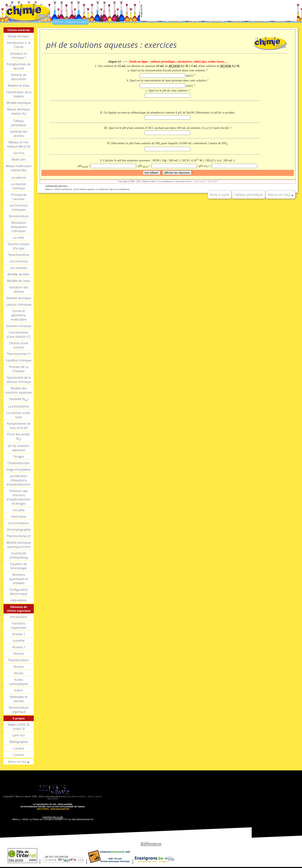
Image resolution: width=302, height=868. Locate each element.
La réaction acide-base (19, 415)
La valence (19, 177)
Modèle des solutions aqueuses (19, 390)
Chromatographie (19, 529)
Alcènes (19, 653)
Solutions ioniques (19, 326)
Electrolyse (19, 516)
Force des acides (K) (19, 437)
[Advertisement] (220, 11)
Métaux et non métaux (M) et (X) (19, 144)
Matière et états (19, 85)
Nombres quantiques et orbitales (19, 579)
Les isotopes (19, 268)
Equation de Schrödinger (19, 566)
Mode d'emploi (19, 36)
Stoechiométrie (19, 255)
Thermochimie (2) (19, 536)
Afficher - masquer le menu (70, 22)
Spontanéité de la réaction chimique (19, 380)
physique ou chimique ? (19, 55)
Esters (19, 690)
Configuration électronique (19, 592)
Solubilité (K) (19, 399)
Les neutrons (19, 261)
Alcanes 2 (19, 647)
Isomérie (19, 640)
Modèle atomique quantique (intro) (19, 545)
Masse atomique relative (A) (19, 112)
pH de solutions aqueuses (19, 448)
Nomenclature (19, 216)
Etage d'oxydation (19, 469)
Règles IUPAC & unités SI (19, 727)
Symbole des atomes (19, 134)
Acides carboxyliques (19, 682)
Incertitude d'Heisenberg (19, 555)
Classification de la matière (19, 94)
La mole (19, 237)
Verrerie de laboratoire (19, 77)
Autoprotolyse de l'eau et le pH (19, 425)
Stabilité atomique (19, 298)
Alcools (19, 673)
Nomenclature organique (19, 710)
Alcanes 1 (19, 634)
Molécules (19, 159)
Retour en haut (281, 195)
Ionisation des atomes (19, 289)
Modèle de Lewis (19, 281)
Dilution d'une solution (19, 345)
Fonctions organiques (19, 625)
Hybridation (19, 600)
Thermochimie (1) (19, 354)
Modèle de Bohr (19, 274)
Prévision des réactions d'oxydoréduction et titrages (19, 497)
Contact (19, 755)
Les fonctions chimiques (19, 207)
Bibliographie (19, 742)
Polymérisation (19, 660)
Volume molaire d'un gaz (19, 246)
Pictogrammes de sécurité (19, 66)
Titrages (19, 456)
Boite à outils (220, 195)
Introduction (19, 617)
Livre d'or (19, 735)
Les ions (19, 153)
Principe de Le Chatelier (19, 369)
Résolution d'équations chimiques (19, 227)
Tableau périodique (19, 123)
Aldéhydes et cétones (19, 699)
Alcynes (19, 666)
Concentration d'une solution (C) (19, 334)
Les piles (19, 510)
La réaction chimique (19, 186)
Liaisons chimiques (19, 304)
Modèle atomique (19, 103)
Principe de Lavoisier (19, 197)
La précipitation (19, 406)
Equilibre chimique (19, 360)
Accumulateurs (19, 523)
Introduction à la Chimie (19, 45)
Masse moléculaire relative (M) (19, 168)
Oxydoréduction (19, 463)
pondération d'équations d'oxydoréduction (19, 480)
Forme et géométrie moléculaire (19, 315)
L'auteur (19, 748)
